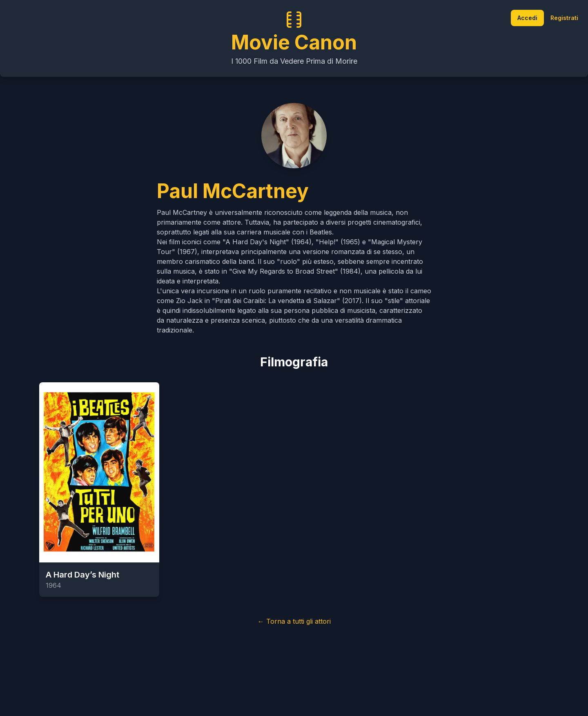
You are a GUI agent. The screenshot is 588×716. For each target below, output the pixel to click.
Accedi (527, 18)
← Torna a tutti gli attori (294, 621)
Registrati (564, 18)
